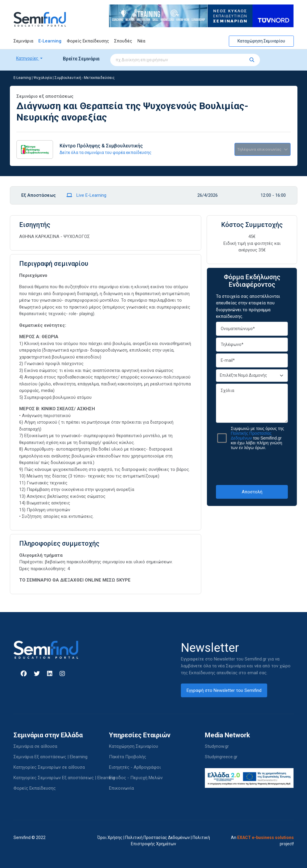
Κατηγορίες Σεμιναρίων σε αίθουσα (49, 767)
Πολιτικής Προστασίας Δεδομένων (251, 436)
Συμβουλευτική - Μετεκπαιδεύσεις (85, 78)
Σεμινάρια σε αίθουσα (35, 746)
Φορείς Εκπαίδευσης (88, 41)
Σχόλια (252, 403)
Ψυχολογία (43, 78)
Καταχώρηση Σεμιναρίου (261, 41)
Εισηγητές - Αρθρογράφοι (135, 767)
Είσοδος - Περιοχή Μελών (136, 778)
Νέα (141, 41)
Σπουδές (123, 41)
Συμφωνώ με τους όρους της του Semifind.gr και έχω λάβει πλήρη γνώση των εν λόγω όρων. (257, 438)
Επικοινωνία (121, 788)
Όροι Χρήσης (110, 838)
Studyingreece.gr (221, 757)
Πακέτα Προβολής (128, 757)
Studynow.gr (217, 746)
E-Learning (50, 41)
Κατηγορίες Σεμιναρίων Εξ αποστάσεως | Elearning (64, 778)
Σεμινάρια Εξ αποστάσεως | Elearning (50, 757)
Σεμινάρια (23, 41)
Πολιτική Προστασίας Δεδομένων (158, 838)
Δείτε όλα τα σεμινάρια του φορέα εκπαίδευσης (106, 152)
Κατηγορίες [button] (28, 58)
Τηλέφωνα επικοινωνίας (263, 149)
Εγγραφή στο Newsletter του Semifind (224, 690)
